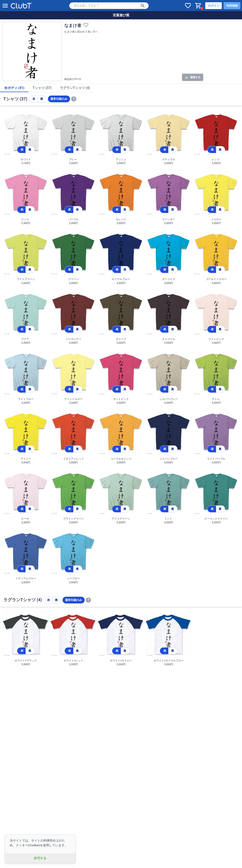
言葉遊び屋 (121, 15)
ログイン (214, 6)
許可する (40, 858)
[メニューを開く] (5, 6)
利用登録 (232, 6)
